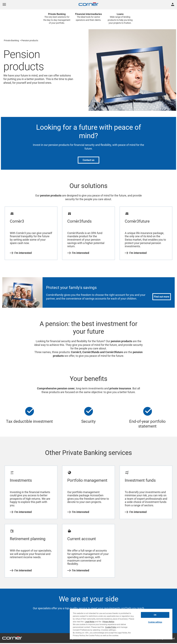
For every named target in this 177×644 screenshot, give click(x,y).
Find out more (162, 297)
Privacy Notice (108, 622)
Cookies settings (155, 622)
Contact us (88, 160)
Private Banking (11, 40)
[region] (121, 624)
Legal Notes (90, 622)
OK (155, 615)
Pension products (30, 40)
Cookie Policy (111, 627)
